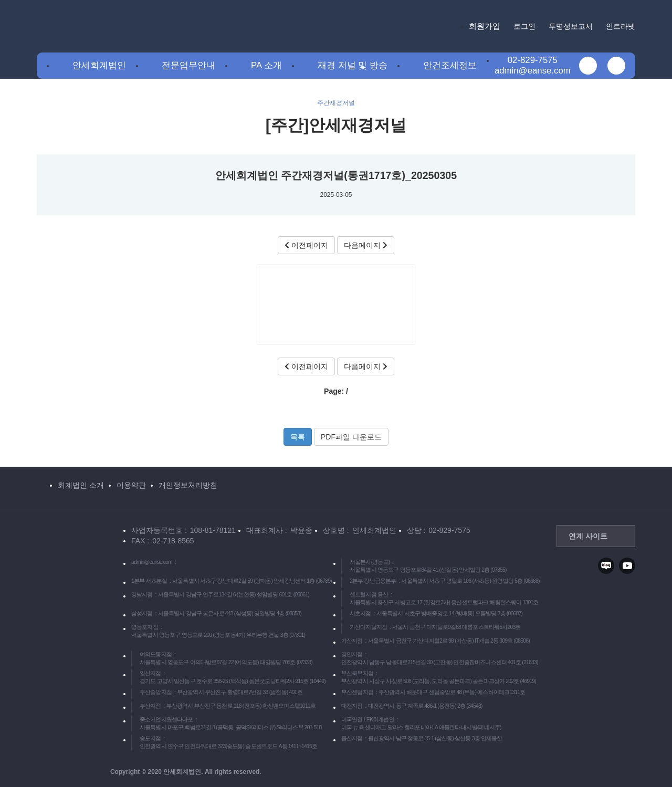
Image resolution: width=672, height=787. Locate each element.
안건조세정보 (450, 65)
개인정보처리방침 (188, 485)
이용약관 (131, 485)
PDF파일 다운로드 (351, 437)
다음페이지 (366, 245)
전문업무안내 (188, 65)
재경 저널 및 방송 (353, 65)
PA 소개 (266, 65)
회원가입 (485, 26)
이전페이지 (306, 245)
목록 (298, 437)
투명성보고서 (571, 26)
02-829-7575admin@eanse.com (533, 65)
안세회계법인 (99, 65)
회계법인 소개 (81, 485)
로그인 (524, 26)
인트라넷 (621, 26)
